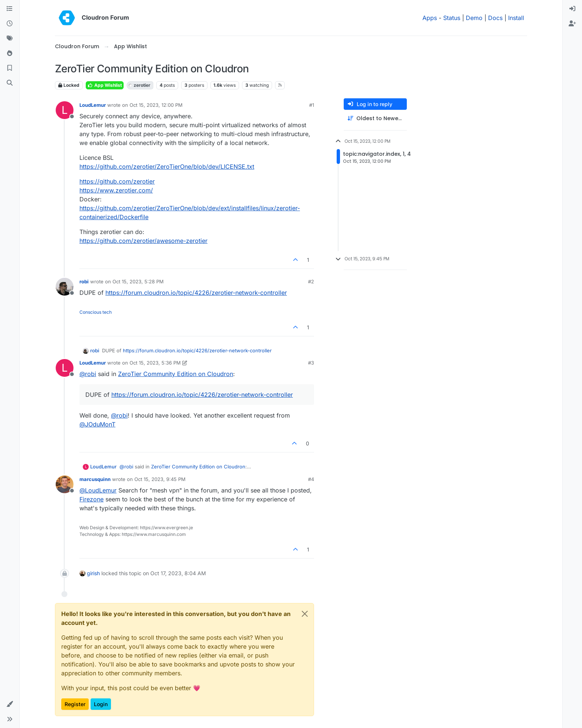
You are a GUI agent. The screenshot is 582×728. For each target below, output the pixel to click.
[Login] (572, 9)
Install (516, 18)
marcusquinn (95, 479)
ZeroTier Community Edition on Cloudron (176, 374)
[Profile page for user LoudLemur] (65, 110)
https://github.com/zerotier (117, 181)
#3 (311, 363)
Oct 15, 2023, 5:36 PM (155, 363)
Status (452, 18)
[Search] (10, 83)
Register (75, 704)
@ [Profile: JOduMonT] (97, 424)
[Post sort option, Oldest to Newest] (375, 118)
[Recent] (10, 24)
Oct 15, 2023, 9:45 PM (160, 479)
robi (84, 281)
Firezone (91, 499)
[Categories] (10, 9)
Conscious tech (96, 312)
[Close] (305, 614)
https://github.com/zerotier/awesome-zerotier (143, 241)
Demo (474, 18)
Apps (430, 18)
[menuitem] (572, 9)
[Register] (572, 24)
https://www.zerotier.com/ (116, 190)
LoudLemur (93, 105)
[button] (10, 704)
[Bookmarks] (10, 68)
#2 (311, 281)
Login (101, 704)
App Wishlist (105, 85)
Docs (495, 18)
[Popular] (10, 53)
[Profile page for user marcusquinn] (65, 484)
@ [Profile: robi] (88, 374)
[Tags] (10, 39)
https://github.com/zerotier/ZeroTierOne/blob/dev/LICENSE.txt (167, 167)
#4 (311, 479)
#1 (312, 105)
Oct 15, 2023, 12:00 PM (156, 105)
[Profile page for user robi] (65, 287)
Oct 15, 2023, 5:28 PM (138, 281)
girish (93, 573)
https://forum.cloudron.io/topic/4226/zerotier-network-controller (196, 293)
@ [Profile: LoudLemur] (98, 490)
